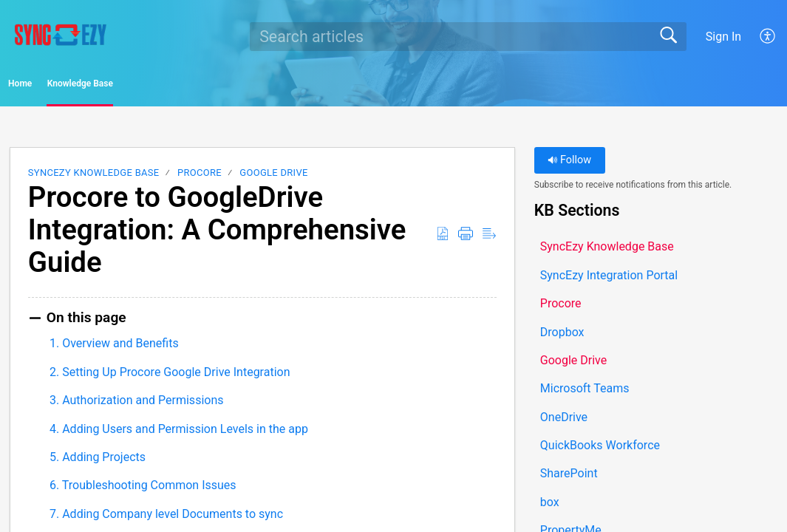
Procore (200, 178)
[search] (468, 36)
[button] (768, 36)
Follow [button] (569, 165)
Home (51, 86)
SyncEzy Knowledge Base (94, 178)
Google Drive (273, 178)
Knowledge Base (163, 86)
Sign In (723, 37)
